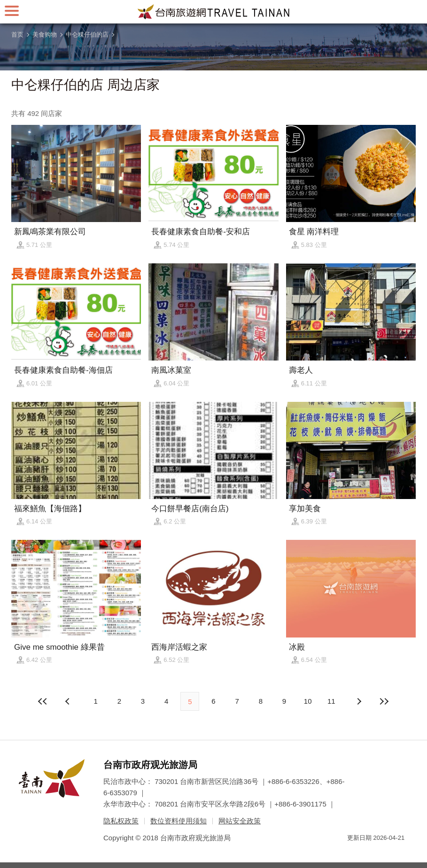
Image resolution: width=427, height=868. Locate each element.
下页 (69, 701)
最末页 (384, 701)
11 (331, 701)
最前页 (43, 701)
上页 (358, 701)
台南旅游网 (214, 12)
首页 (17, 35)
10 (308, 701)
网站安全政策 (240, 821)
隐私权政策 (121, 821)
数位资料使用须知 (179, 821)
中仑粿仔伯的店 (87, 35)
